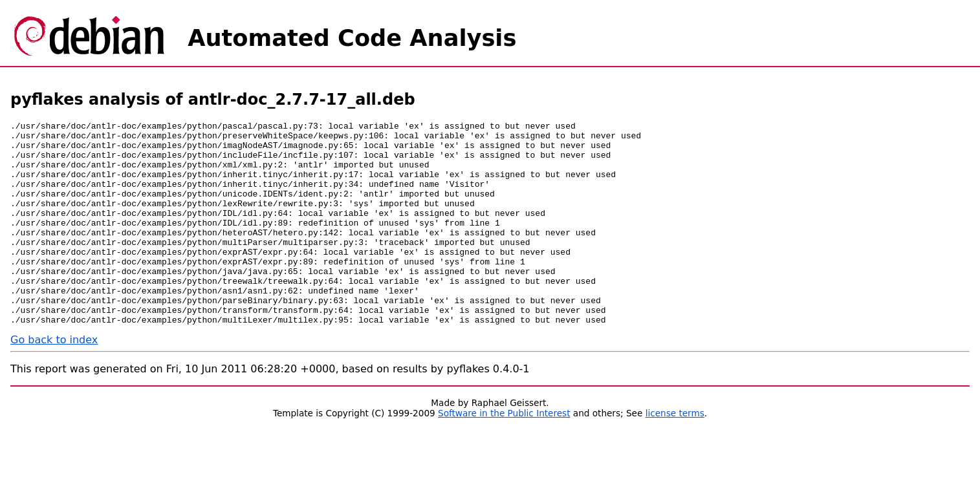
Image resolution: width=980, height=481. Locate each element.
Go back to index (54, 380)
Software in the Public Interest (504, 454)
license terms (675, 454)
